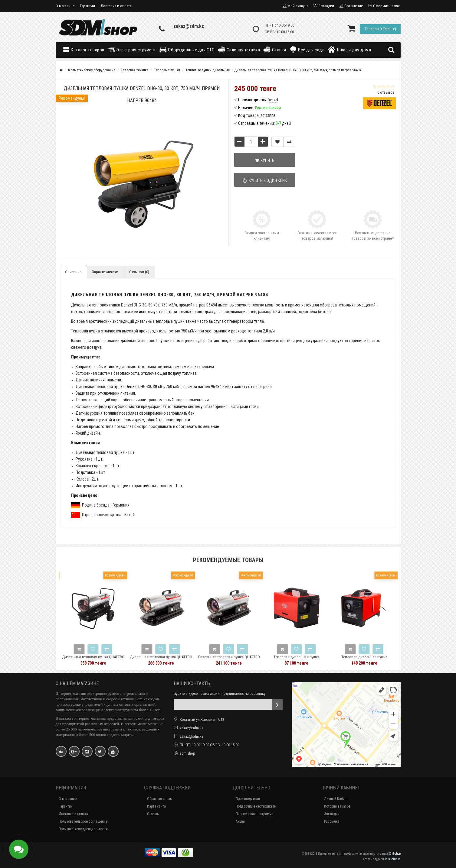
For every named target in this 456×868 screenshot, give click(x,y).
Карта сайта (156, 806)
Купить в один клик (265, 180)
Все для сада (307, 50)
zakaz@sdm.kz (189, 26)
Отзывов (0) (139, 272)
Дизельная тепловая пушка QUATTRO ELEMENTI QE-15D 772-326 (240, 660)
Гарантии (87, 6)
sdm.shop (187, 753)
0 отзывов (386, 92)
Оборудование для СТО (187, 50)
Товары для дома (349, 50)
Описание (73, 272)
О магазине (65, 6)
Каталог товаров (85, 50)
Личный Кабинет (337, 799)
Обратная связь (159, 799)
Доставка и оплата (116, 6)
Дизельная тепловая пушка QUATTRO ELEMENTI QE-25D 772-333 (172, 660)
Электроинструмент (132, 50)
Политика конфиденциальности (83, 829)
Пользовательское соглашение (83, 821)
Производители (248, 799)
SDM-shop (395, 854)
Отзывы (153, 814)
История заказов (337, 806)
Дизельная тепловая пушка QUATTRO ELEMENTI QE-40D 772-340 (104, 660)
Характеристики (105, 272)
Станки (275, 50)
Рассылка (332, 821)
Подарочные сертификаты (256, 806)
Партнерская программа (255, 814)
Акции (240, 821)
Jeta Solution (393, 859)
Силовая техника (239, 50)
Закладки (332, 814)
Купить (265, 160)
